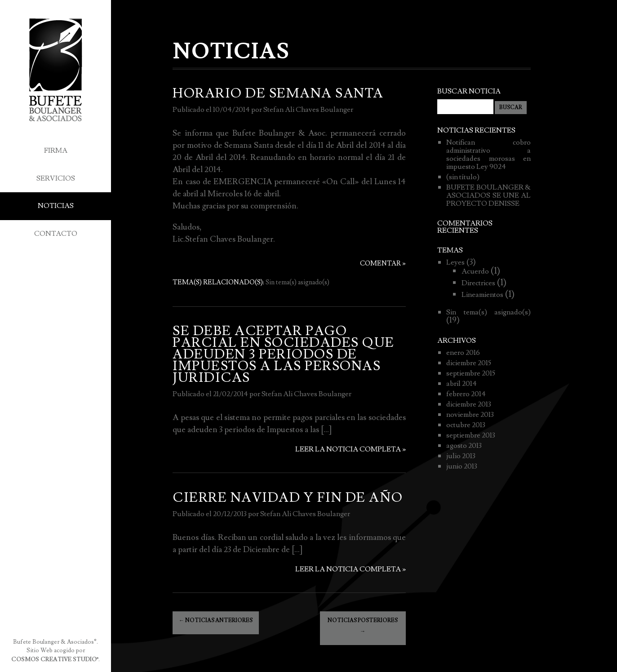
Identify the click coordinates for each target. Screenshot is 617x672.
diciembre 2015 (469, 363)
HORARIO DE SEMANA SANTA (278, 93)
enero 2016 (463, 353)
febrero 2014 (466, 394)
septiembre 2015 (471, 373)
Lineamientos (482, 295)
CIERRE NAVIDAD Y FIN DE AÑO (288, 498)
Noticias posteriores (363, 626)
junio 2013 (462, 466)
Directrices (478, 283)
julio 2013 (461, 456)
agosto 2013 (464, 446)
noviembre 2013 (470, 415)
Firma (56, 150)
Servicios (56, 178)
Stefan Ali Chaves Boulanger (308, 110)
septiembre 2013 (471, 435)
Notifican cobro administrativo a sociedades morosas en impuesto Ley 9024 (488, 155)
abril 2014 (462, 384)
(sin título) (463, 177)
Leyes (455, 262)
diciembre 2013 (469, 404)
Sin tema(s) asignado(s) (297, 282)
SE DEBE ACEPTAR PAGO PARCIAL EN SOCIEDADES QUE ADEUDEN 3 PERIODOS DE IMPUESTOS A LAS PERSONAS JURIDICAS (284, 354)
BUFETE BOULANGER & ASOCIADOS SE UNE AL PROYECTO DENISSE (488, 195)
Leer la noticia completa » (351, 449)
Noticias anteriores (216, 621)
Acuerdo (475, 271)
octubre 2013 (466, 425)
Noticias (56, 206)
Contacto (56, 234)
